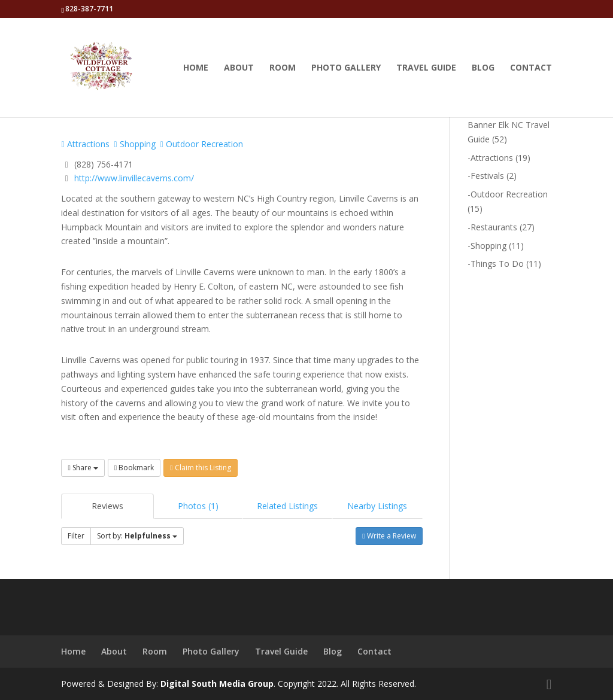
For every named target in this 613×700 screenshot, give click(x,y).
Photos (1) (198, 506)
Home (196, 68)
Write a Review (389, 536)
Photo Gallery (346, 68)
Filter (76, 536)
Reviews (107, 506)
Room (283, 68)
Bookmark (134, 468)
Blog (483, 68)
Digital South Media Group (217, 684)
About (239, 68)
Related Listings (287, 506)
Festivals (487, 176)
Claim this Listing (200, 468)
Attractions (85, 144)
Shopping (135, 144)
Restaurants (494, 227)
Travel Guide (426, 68)
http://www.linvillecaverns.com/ (134, 178)
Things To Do (497, 264)
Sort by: (137, 536)
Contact (531, 68)
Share (83, 468)
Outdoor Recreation (202, 144)
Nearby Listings (377, 506)
